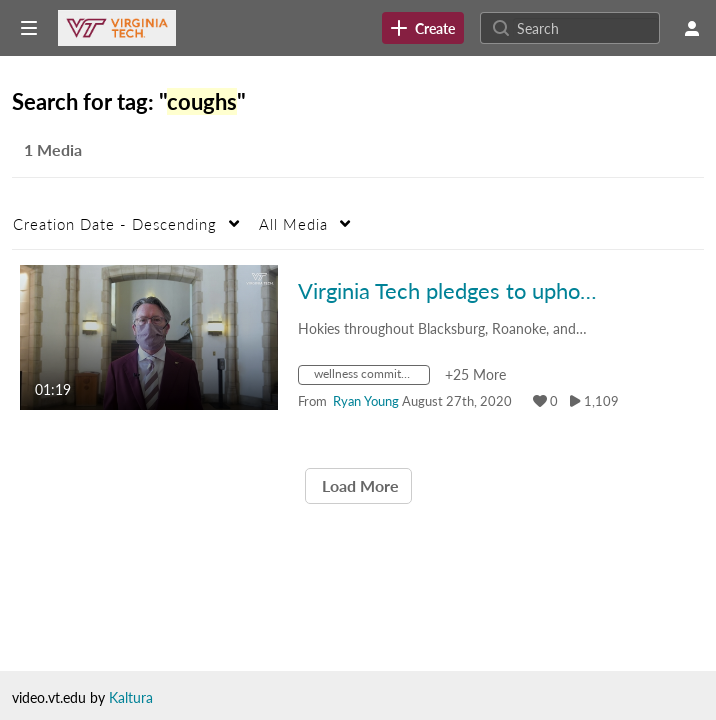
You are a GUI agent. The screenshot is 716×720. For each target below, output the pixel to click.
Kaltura (131, 697)
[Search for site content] (586, 28)
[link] (423, 28)
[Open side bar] (29, 28)
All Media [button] (293, 224)
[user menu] (692, 28)
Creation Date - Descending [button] (115, 224)
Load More (358, 485)
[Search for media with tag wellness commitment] (371, 377)
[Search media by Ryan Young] (366, 401)
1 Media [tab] (53, 149)
